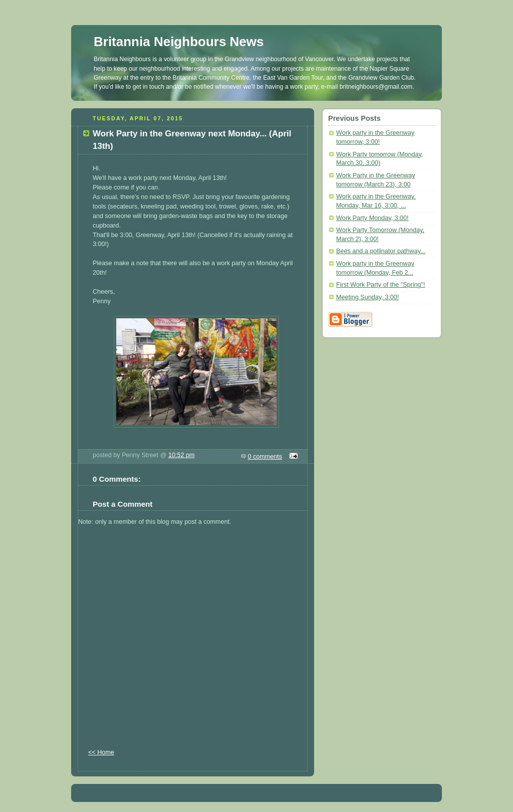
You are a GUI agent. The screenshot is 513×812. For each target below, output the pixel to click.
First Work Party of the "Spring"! (381, 285)
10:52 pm (182, 455)
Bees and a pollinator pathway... (381, 251)
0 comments (265, 457)
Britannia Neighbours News (179, 42)
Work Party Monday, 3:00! (372, 218)
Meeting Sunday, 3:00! (367, 297)
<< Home (101, 752)
